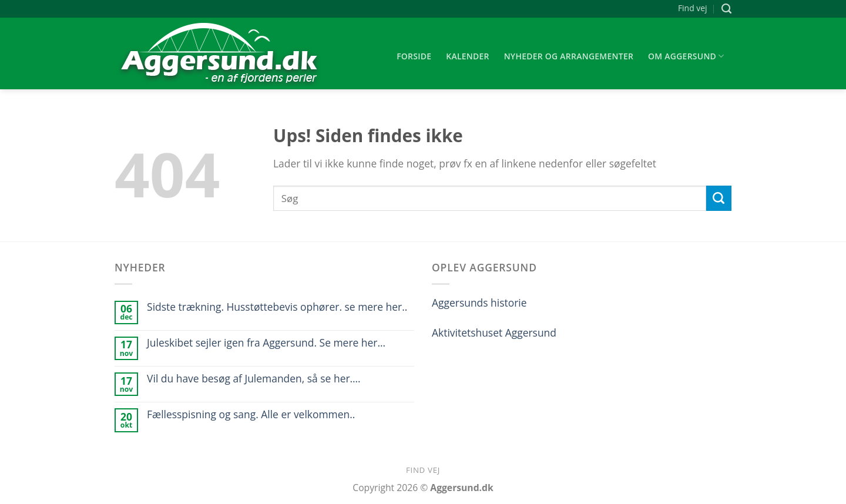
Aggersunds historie (479, 303)
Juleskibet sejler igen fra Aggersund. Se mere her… (266, 343)
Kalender (468, 56)
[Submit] (719, 198)
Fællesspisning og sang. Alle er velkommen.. (251, 414)
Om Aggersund (686, 56)
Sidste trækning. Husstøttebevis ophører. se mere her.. (277, 307)
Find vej (693, 8)
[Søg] (726, 9)
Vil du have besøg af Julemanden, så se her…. (254, 379)
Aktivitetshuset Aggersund (494, 332)
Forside (414, 56)
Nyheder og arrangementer (569, 56)
